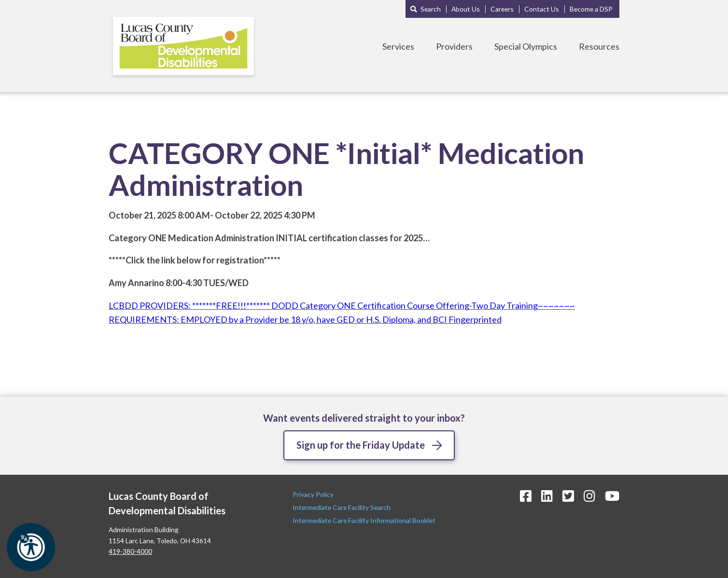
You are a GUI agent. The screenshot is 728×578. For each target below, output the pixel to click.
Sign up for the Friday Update (361, 445)
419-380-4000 (130, 551)
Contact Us (542, 9)
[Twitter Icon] (568, 496)
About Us (466, 9)
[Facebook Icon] (526, 496)
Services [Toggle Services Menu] (398, 46)
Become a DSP (591, 9)
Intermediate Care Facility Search (342, 507)
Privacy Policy (314, 494)
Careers (502, 9)
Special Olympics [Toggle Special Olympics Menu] (526, 46)
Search (431, 9)
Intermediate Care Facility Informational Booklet (364, 520)
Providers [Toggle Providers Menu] (454, 46)
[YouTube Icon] (612, 496)
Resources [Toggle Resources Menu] (599, 46)
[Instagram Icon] (589, 496)
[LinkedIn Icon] (547, 496)
